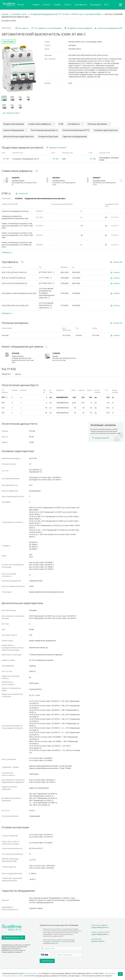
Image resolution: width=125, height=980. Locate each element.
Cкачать (68, 6)
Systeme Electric (98, 941)
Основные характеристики (106, 130)
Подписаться (47, 961)
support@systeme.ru (100, 927)
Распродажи (95, 5)
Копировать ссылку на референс (80, 28)
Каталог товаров (21, 6)
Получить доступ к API (13, 937)
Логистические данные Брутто (44, 130)
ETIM (61, 124)
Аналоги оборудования (15, 130)
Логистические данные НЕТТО (76, 130)
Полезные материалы (98, 124)
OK (120, 974)
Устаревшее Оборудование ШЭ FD (46, 14)
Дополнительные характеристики (19, 136)
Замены (36, 5)
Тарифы (57, 5)
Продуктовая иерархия (14, 124)
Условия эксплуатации (48, 136)
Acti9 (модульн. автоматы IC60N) (87, 14)
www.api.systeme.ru (32, 973)
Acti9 (67, 14)
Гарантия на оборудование (75, 136)
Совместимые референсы (41, 124)
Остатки (47, 5)
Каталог (5, 14)
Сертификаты (81, 5)
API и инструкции (110, 6)
